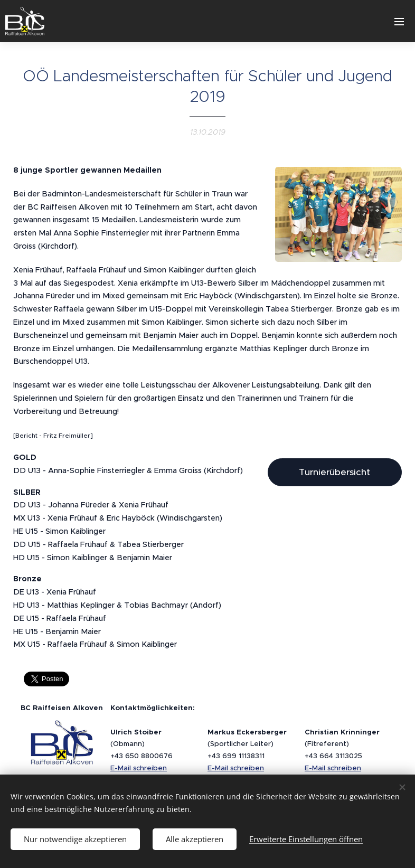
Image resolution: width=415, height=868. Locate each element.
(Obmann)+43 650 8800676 (142, 744)
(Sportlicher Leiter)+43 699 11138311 (247, 744)
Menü (399, 22)
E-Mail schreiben (139, 768)
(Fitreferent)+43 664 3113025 (342, 744)
